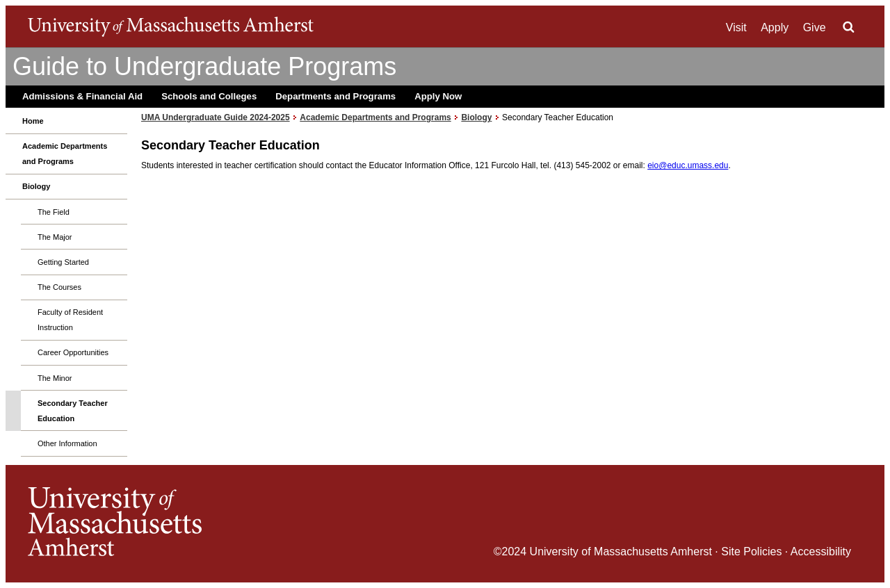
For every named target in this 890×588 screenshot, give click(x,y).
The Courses (59, 287)
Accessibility (821, 552)
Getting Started (63, 262)
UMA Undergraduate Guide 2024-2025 (216, 117)
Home (33, 121)
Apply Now (438, 96)
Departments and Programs (335, 96)
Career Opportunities (73, 352)
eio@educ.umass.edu (688, 165)
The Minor (55, 378)
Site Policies (751, 552)
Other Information (67, 443)
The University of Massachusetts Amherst (171, 26)
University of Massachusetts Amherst (621, 552)
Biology (36, 186)
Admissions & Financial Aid (82, 96)
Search (848, 27)
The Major (55, 237)
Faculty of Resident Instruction (70, 320)
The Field (54, 212)
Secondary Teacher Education (73, 411)
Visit (736, 27)
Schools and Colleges (209, 96)
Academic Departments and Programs (65, 154)
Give (815, 27)
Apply (775, 27)
